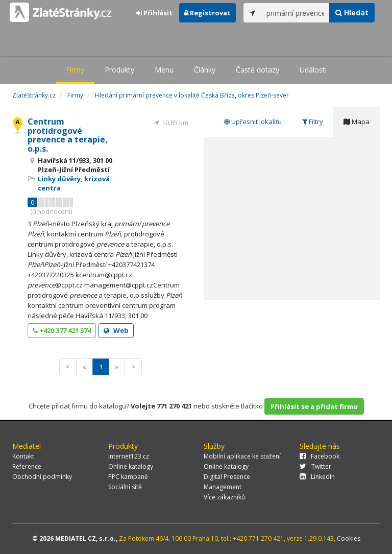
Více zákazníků (224, 497)
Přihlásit (154, 13)
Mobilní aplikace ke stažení (242, 456)
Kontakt (23, 456)
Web (116, 330)
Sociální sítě (125, 487)
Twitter (315, 466)
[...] (296, 13)
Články (205, 70)
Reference (27, 466)
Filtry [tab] (313, 122)
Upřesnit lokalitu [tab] (253, 122)
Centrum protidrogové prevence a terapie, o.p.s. (68, 135)
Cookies (349, 538)
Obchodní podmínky (42, 477)
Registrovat (207, 13)
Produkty (119, 70)
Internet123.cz (129, 456)
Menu (164, 70)
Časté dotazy (258, 70)
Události (313, 70)
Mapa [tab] (357, 122)
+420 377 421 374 (62, 330)
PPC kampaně (128, 477)
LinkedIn (317, 477)
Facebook (320, 456)
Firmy (75, 70)
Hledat (352, 13)
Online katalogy (131, 466)
